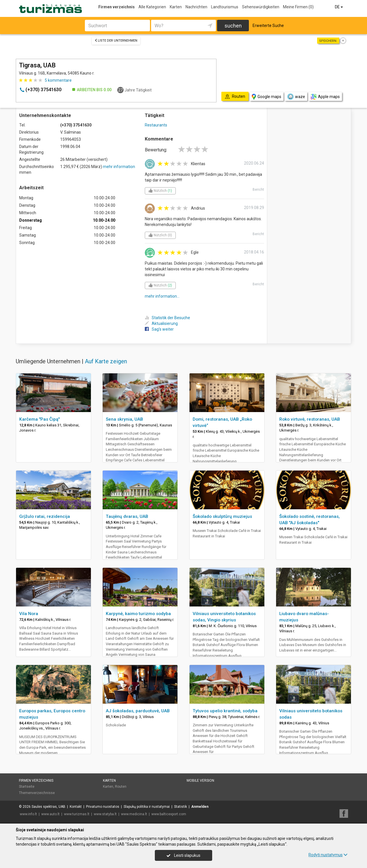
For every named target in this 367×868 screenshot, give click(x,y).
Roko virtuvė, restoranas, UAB (310, 419)
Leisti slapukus (183, 855)
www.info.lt (28, 814)
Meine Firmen (298, 7)
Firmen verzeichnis (117, 7)
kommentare (58, 80)
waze (296, 97)
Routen (121, 787)
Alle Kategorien (152, 7)
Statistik (180, 807)
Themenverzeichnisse (37, 793)
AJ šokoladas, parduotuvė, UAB (138, 711)
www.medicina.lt (134, 814)
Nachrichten (196, 7)
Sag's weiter (159, 329)
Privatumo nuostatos (103, 807)
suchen (233, 26)
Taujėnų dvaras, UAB (127, 516)
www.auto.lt (50, 814)
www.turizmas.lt (77, 814)
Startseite (27, 787)
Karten (176, 7)
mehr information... (162, 296)
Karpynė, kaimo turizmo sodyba (138, 614)
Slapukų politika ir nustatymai (147, 807)
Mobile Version (200, 781)
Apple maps (325, 97)
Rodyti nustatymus (328, 855)
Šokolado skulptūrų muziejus (222, 516)
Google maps (267, 97)
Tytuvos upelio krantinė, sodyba (225, 711)
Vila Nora (29, 614)
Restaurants (156, 125)
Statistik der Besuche (167, 318)
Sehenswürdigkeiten (261, 7)
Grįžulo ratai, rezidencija (45, 516)
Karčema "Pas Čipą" (39, 419)
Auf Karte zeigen (106, 361)
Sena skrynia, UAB (124, 419)
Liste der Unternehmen (116, 41)
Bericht (258, 190)
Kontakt (76, 807)
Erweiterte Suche (268, 26)
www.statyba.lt (105, 814)
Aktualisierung (161, 323)
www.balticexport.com (169, 814)
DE (339, 7)
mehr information (119, 167)
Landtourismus (225, 7)
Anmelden (200, 807)
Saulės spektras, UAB (48, 807)
